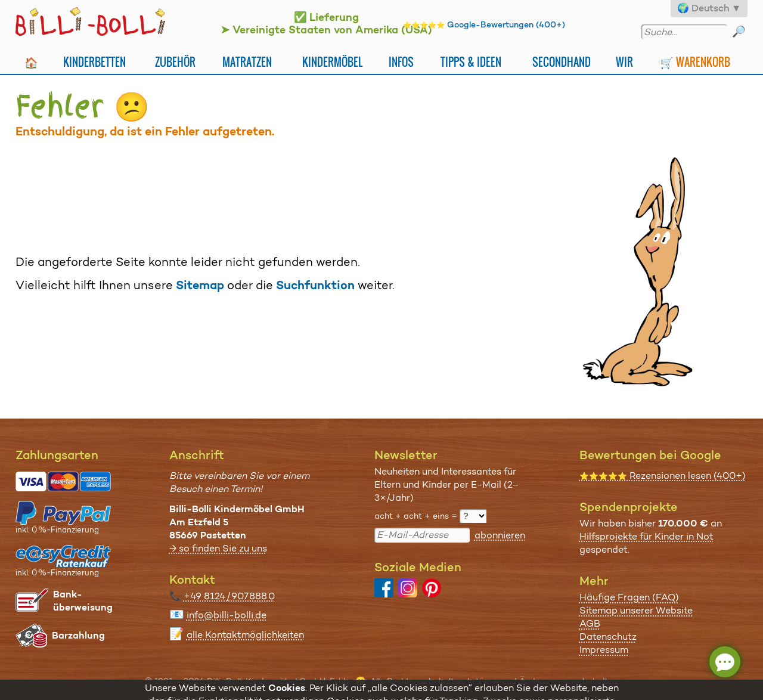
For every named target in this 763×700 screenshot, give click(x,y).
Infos (401, 62)
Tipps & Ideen (471, 62)
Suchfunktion (315, 285)
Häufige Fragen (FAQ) (629, 597)
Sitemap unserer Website (636, 610)
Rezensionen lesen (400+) (663, 476)
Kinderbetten (94, 62)
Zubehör (175, 62)
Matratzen (247, 62)
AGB (590, 623)
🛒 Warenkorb (695, 62)
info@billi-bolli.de (227, 615)
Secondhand (562, 62)
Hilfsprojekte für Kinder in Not (646, 536)
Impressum (604, 650)
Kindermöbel (332, 62)
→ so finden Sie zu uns (218, 548)
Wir (624, 62)
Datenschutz (608, 636)
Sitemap (200, 285)
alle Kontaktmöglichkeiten (245, 635)
